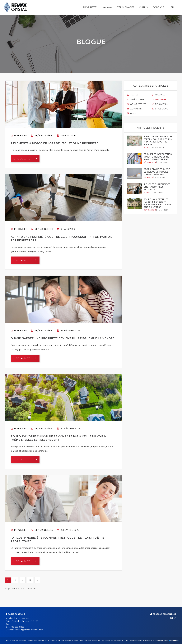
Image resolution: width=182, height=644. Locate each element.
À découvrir (136, 100)
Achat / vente (136, 104)
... (22, 580)
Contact (158, 7)
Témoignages (126, 7)
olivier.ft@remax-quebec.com (29, 630)
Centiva (174, 641)
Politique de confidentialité (115, 641)
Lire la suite (22, 159)
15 (30, 580)
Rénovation (160, 104)
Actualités (135, 109)
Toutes (133, 95)
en (172, 7)
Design (132, 113)
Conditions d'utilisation (141, 641)
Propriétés (90, 7)
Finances (158, 95)
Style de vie (160, 109)
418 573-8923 (18, 627)
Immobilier (19, 136)
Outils (143, 7)
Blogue (107, 7)
